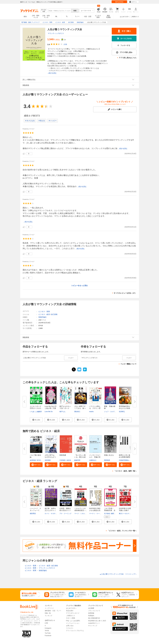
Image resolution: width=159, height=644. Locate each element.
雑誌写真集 (108, 16)
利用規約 (91, 616)
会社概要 (91, 608)
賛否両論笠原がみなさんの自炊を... (125, 408)
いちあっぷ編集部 (36, 412)
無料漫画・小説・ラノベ (53, 611)
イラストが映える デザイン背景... (95, 408)
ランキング (49, 616)
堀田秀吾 (33, 514)
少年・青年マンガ (36, 16)
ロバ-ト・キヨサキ (51, 514)
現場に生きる (109, 455)
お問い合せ (70, 626)
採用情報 (91, 613)
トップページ (49, 608)
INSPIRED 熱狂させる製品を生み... (95, 510)
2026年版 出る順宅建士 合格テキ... (125, 510)
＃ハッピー (53, 121)
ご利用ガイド (135, 17)
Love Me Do (49, 412)
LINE (46, 623)
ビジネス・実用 (44, 312)
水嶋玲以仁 (93, 460)
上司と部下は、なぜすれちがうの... (50, 457)
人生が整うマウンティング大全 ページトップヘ (118, 574)
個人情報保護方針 (94, 618)
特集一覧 (48, 613)
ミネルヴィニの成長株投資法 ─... (81, 509)
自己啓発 (54, 314)
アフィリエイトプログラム (75, 631)
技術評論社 (43, 317)
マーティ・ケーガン (96, 514)
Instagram (48, 628)
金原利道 (33, 460)
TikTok (47, 631)
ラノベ (77, 16)
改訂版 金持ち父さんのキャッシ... (50, 510)
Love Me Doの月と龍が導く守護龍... (51, 408)
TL (67, 16)
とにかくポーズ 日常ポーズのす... (36, 407)
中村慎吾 (62, 460)
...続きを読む (52, 73)
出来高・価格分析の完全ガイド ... (65, 510)
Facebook (48, 636)
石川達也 (107, 514)
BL (56, 16)
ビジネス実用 (98, 16)
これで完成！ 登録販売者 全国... (110, 510)
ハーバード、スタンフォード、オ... (35, 510)
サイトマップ (93, 626)
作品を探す (70, 611)
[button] (36, 420)
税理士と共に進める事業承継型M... (125, 457)
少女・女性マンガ (46, 16)
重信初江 (77, 412)
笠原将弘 (122, 412)
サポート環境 (71, 618)
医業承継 (63, 455)
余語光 (69, 460)
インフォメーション (73, 623)
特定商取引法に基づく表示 (97, 621)
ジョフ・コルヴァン (111, 412)
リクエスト (70, 628)
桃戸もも (62, 412)
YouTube (48, 633)
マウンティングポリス (56, 33)
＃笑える (42, 121)
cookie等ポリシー (94, 623)
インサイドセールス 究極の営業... (95, 457)
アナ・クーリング (65, 514)
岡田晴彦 (107, 460)
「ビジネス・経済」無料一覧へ (125, 471)
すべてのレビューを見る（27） (125, 293)
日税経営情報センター (126, 460)
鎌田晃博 (114, 514)
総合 (25, 16)
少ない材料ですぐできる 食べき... (80, 408)
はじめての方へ (125, 17)
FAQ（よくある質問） (73, 621)
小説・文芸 (88, 16)
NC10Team (41, 460)
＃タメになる (30, 121)
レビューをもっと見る (80, 286)
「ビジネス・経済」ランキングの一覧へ (122, 531)
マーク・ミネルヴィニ (82, 514)
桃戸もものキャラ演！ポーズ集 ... (65, 408)
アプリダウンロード (73, 613)
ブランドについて (94, 611)
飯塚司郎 (77, 460)
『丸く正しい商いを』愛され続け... (80, 457)
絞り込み (44, 11)
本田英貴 (48, 460)
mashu (91, 412)
